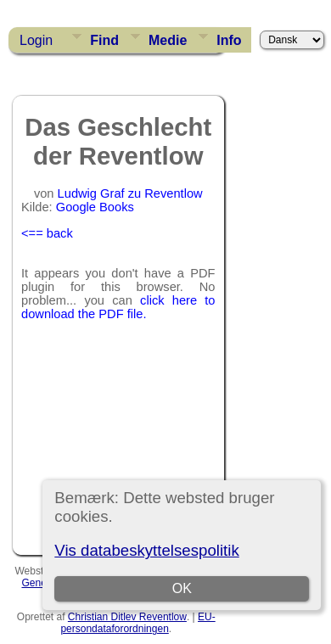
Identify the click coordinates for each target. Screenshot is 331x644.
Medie (168, 40)
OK (182, 588)
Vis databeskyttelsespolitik (146, 550)
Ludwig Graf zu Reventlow (130, 193)
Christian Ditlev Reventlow (127, 617)
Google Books (95, 207)
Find (104, 40)
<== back (47, 233)
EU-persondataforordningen (137, 623)
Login (36, 40)
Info (229, 40)
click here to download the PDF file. (118, 307)
